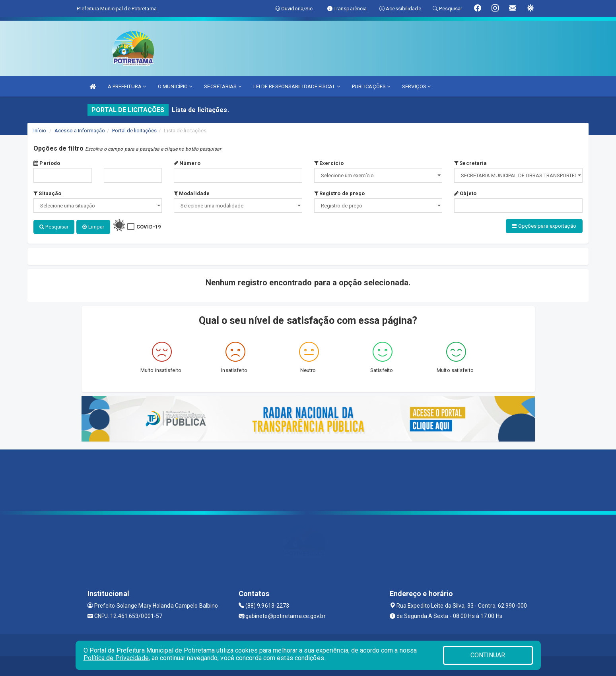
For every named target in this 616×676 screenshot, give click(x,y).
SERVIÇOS (416, 86)
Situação (47, 193)
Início (40, 131)
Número (187, 163)
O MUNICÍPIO (175, 86)
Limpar (93, 227)
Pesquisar (54, 227)
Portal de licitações (134, 131)
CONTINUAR (488, 655)
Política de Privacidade (116, 658)
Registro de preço (340, 193)
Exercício (329, 163)
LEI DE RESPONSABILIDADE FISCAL (297, 86)
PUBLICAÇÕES (371, 86)
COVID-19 (149, 227)
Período (47, 163)
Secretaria (470, 163)
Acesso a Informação (80, 131)
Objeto (465, 193)
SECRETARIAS (222, 86)
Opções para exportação (544, 226)
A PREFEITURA (127, 86)
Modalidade (192, 193)
